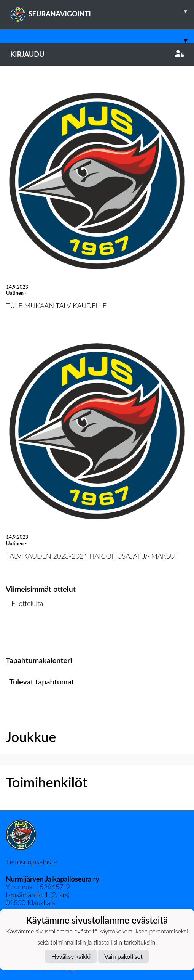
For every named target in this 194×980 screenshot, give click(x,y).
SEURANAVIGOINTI (102, 11)
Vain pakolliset (123, 956)
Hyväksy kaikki (71, 956)
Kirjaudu (97, 54)
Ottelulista (25, 633)
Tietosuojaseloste (31, 862)
